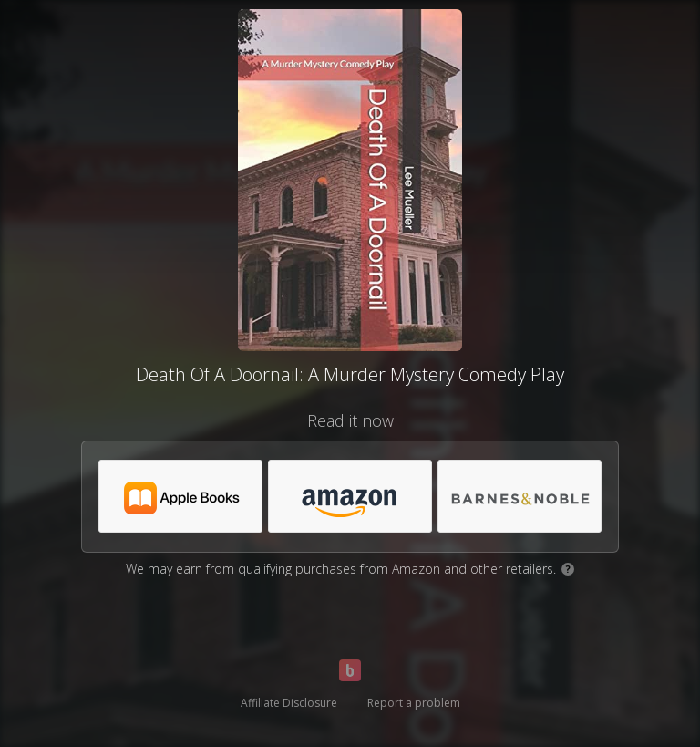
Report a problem (414, 703)
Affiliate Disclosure (289, 703)
